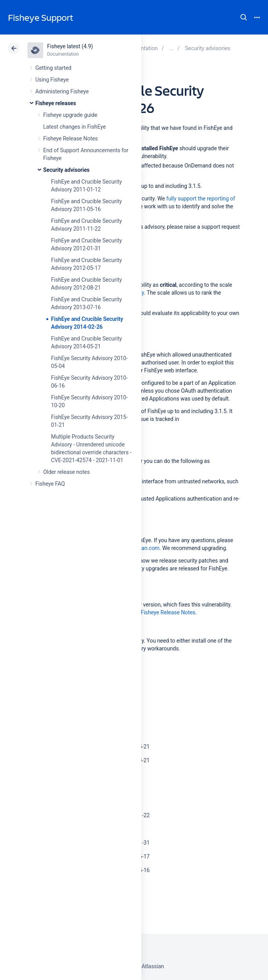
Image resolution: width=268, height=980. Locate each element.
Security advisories (66, 170)
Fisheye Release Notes (70, 138)
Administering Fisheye (62, 91)
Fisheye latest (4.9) (70, 46)
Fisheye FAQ (50, 484)
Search (244, 17)
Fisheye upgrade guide (70, 115)
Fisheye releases (56, 103)
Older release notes (67, 472)
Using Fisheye (52, 80)
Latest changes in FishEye (74, 127)
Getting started (53, 68)
